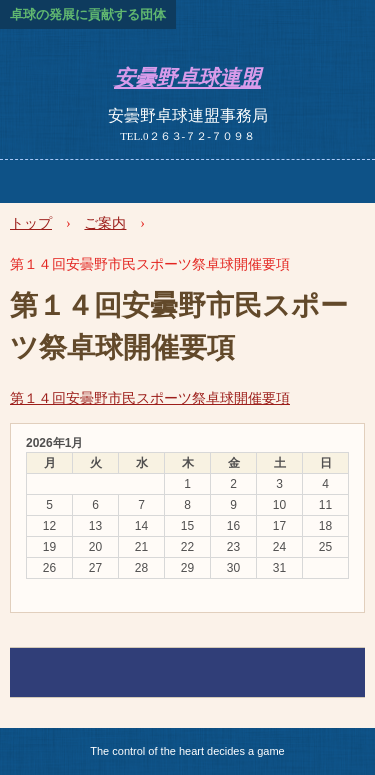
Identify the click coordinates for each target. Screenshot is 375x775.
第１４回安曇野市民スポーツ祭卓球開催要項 (150, 398)
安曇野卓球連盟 (187, 78)
